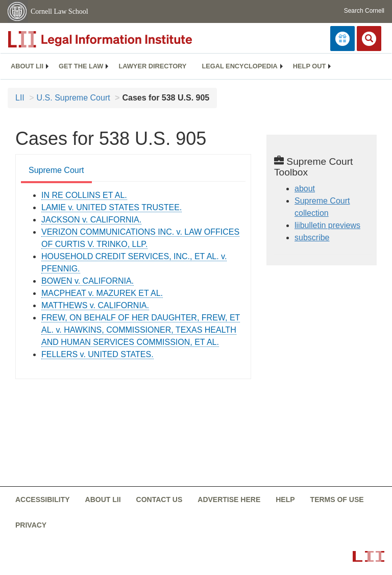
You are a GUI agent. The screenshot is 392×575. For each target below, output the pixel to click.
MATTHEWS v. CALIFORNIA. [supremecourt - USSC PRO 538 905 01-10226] (95, 305)
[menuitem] (27, 66)
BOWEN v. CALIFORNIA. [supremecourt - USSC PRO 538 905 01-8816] (88, 281)
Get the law (81, 66)
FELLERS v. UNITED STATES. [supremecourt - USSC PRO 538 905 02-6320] (97, 354)
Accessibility (43, 499)
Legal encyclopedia (239, 66)
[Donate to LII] (342, 39)
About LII (27, 66)
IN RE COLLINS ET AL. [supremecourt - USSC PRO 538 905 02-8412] (84, 195)
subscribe (312, 237)
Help (285, 499)
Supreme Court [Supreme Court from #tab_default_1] (56, 170)
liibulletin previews (327, 225)
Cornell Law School (59, 11)
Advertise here (229, 499)
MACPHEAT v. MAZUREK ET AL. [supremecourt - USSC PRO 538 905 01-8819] (102, 293)
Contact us (160, 499)
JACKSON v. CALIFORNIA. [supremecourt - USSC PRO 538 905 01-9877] (91, 220)
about (305, 189)
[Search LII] (369, 39)
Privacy (31, 525)
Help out (309, 66)
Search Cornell (364, 11)
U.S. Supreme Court (73, 98)
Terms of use (337, 499)
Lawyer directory (152, 66)
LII (20, 98)
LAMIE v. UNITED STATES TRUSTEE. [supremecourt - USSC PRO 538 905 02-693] (112, 207)
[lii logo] (122, 39)
